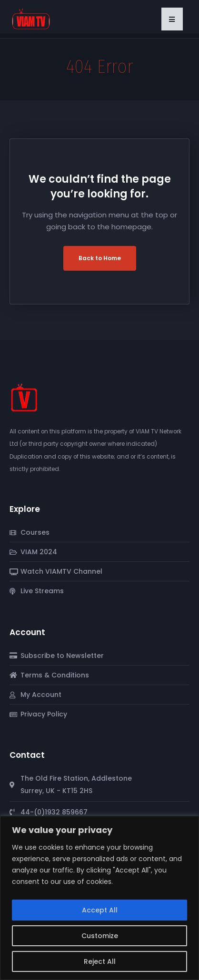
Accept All (100, 910)
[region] (99, 898)
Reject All (100, 961)
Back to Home (100, 258)
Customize (100, 936)
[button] (172, 19)
